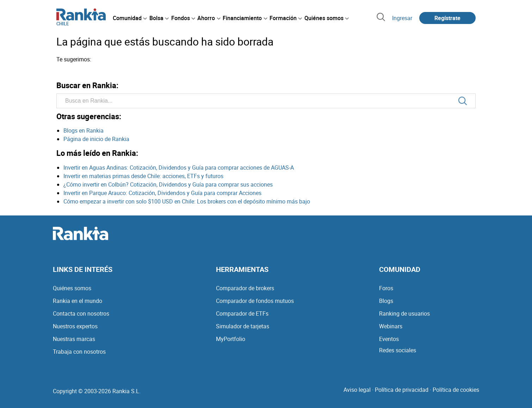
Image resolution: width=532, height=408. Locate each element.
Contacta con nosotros (81, 313)
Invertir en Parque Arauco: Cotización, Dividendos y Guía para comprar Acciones (162, 193)
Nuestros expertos (75, 326)
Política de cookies (456, 390)
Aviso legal (357, 390)
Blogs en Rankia (83, 130)
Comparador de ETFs (242, 313)
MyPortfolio (231, 339)
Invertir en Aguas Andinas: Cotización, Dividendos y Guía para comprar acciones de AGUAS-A (179, 168)
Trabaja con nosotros (79, 352)
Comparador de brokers (245, 288)
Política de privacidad (402, 390)
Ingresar (402, 18)
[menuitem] (130, 18)
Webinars (391, 326)
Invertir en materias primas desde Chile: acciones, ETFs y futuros (143, 176)
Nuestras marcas (74, 339)
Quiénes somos (72, 288)
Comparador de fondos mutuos (255, 301)
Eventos (389, 339)
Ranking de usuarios (404, 313)
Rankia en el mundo (78, 301)
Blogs (386, 301)
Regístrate (447, 18)
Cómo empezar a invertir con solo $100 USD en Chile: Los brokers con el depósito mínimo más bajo (187, 201)
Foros (386, 288)
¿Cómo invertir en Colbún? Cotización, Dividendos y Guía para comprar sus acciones (168, 184)
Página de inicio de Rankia (96, 139)
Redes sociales (398, 350)
